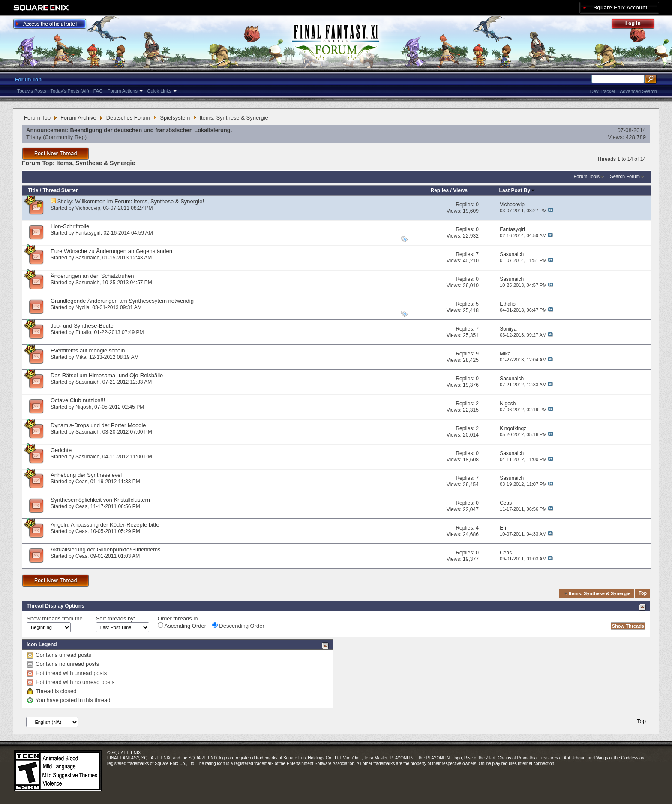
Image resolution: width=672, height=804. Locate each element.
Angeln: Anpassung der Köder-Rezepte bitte (105, 525)
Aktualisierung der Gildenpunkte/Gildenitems (106, 550)
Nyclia (82, 307)
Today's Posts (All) (70, 91)
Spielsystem (175, 118)
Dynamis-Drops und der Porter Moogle (98, 425)
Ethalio (83, 332)
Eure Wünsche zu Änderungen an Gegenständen (111, 251)
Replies (440, 190)
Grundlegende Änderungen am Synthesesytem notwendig (122, 301)
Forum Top (28, 80)
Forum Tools (587, 176)
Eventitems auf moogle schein (88, 351)
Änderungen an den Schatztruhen (92, 276)
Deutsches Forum (128, 118)
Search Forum (625, 176)
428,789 (636, 137)
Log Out (637, 25)
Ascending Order (182, 626)
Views (460, 190)
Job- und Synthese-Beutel (83, 326)
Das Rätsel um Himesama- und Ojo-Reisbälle (107, 375)
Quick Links (159, 91)
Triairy (34, 137)
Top (643, 593)
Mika (81, 357)
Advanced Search (638, 91)
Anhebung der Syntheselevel (86, 475)
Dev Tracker (603, 91)
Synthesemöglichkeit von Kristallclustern (100, 500)
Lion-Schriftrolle (70, 226)
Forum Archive (78, 118)
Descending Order (238, 626)
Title (33, 190)
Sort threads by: (116, 619)
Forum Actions (123, 91)
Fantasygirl (88, 233)
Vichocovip (88, 208)
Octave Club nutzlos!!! (78, 400)
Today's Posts (32, 91)
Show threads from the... (57, 619)
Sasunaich (87, 258)
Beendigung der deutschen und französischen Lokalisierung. (151, 130)
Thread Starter (60, 190)
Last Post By (517, 190)
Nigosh (83, 407)
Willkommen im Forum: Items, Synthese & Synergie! (140, 201)
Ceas (81, 482)
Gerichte (61, 450)
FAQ (98, 91)
